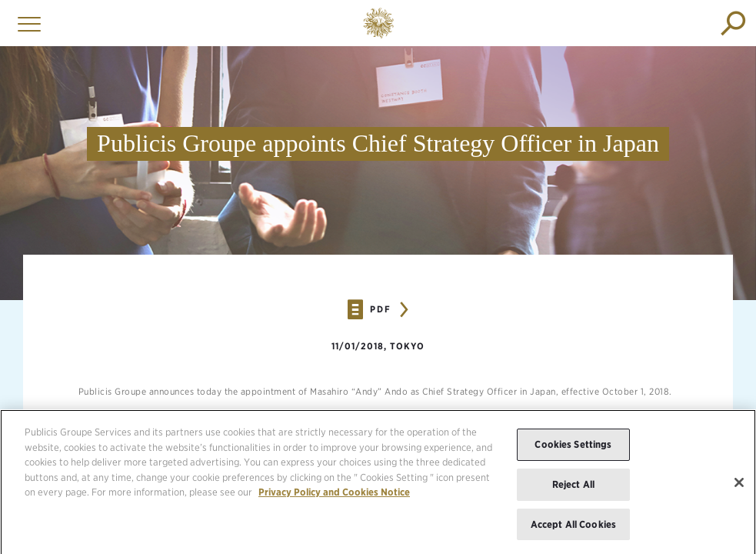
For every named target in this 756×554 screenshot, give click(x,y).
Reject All (573, 491)
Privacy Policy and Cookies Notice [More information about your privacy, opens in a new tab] (334, 499)
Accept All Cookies (573, 531)
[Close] (739, 489)
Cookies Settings (573, 451)
